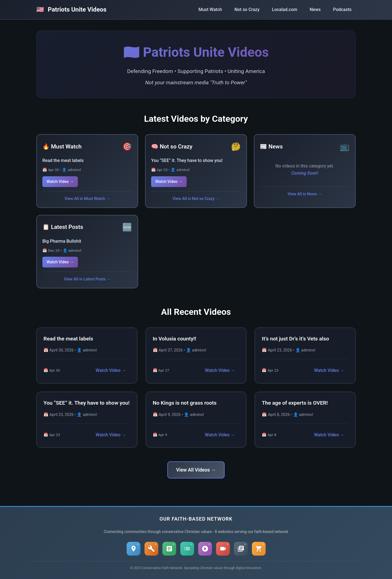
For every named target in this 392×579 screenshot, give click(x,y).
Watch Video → (60, 182)
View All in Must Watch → (87, 199)
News (315, 10)
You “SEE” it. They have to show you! (187, 160)
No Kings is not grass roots (185, 403)
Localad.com (285, 10)
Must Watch (210, 10)
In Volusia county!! (175, 339)
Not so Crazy (247, 10)
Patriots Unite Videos (71, 9)
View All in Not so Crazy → (196, 199)
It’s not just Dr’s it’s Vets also (295, 339)
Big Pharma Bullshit (62, 241)
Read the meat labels (63, 160)
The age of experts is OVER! (295, 403)
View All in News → (305, 194)
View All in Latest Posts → (87, 279)
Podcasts (342, 10)
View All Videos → (196, 470)
